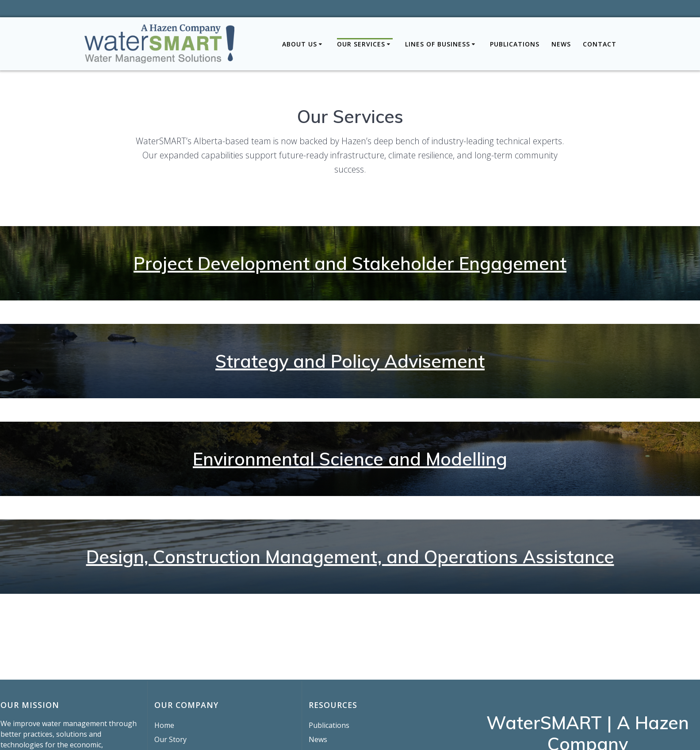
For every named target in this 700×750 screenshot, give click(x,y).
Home (164, 725)
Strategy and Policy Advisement (350, 361)
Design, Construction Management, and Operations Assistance (350, 557)
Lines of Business (438, 44)
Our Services (361, 44)
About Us (300, 44)
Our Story (170, 739)
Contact (600, 44)
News (561, 44)
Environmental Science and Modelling (350, 459)
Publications (515, 44)
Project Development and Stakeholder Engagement (350, 263)
